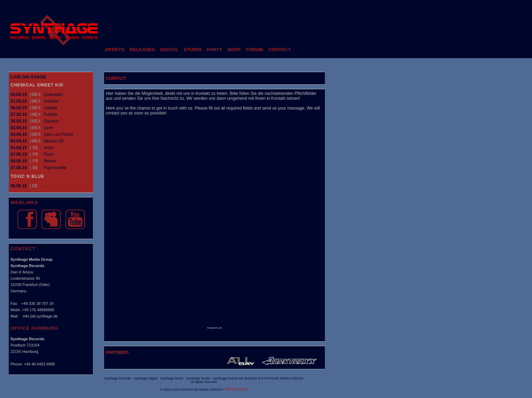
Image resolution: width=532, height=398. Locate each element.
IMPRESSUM (236, 389)
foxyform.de (214, 328)
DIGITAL (169, 50)
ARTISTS (114, 50)
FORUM (255, 50)
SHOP (234, 50)
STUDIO (192, 50)
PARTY (214, 50)
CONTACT (279, 50)
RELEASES (142, 50)
